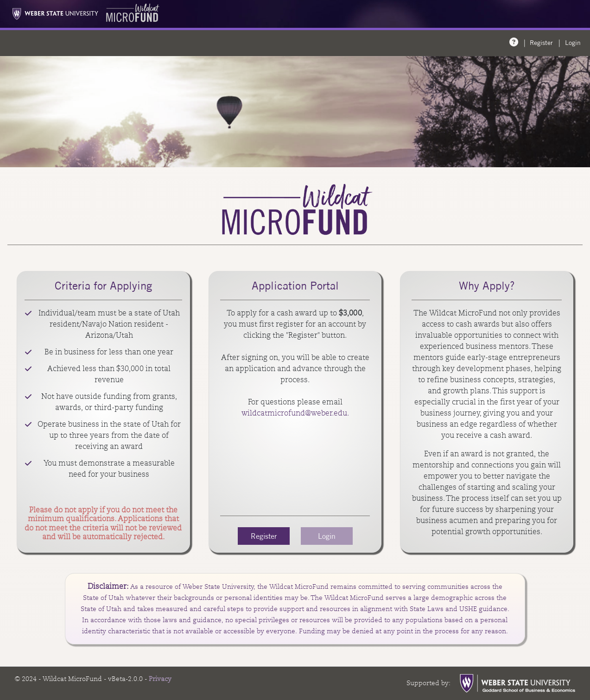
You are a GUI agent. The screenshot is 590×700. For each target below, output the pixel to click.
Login (573, 43)
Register (541, 43)
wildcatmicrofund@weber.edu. (295, 413)
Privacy (160, 679)
